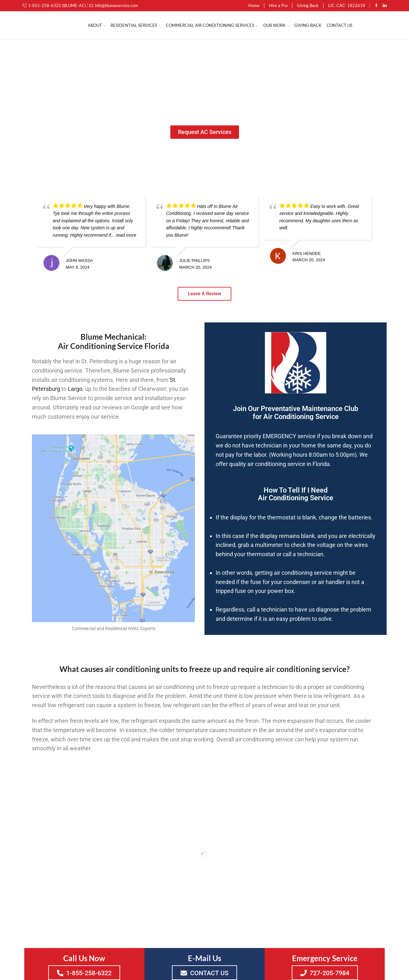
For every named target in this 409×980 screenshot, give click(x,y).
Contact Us (340, 25)
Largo (75, 389)
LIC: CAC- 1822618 (347, 5)
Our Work (276, 25)
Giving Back (308, 5)
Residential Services (136, 25)
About (97, 25)
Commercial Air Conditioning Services (212, 25)
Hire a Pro (278, 5)
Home (254, 5)
